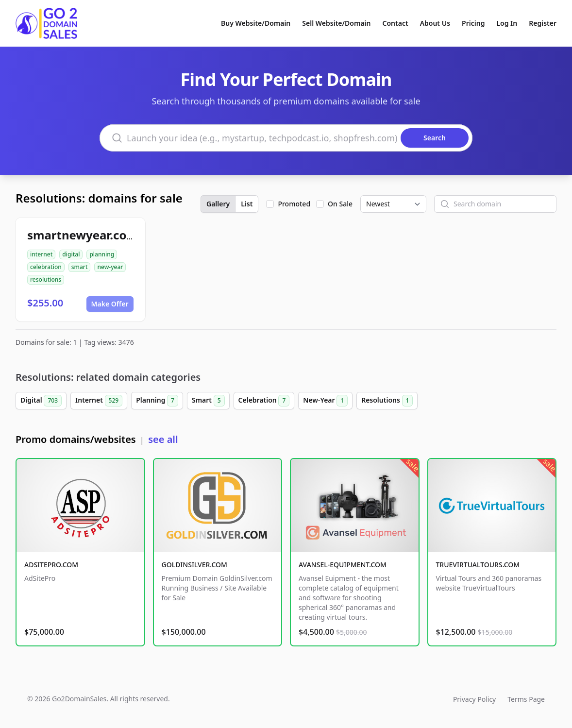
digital (71, 254)
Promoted (294, 204)
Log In (507, 23)
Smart (208, 401)
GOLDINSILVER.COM (194, 565)
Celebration (264, 401)
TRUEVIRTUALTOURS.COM (478, 565)
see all (163, 439)
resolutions (46, 279)
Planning (157, 401)
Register (543, 23)
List (247, 204)
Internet (99, 401)
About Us (435, 23)
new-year (110, 267)
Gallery (218, 204)
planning (102, 254)
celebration (46, 267)
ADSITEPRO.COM (51, 565)
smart (80, 267)
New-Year (325, 401)
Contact (395, 23)
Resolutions (387, 401)
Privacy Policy (474, 699)
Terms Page (526, 699)
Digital (41, 401)
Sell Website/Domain (336, 23)
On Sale (340, 204)
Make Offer (110, 304)
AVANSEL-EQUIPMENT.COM (343, 565)
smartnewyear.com (83, 235)
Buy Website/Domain (256, 23)
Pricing (473, 23)
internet (41, 254)
